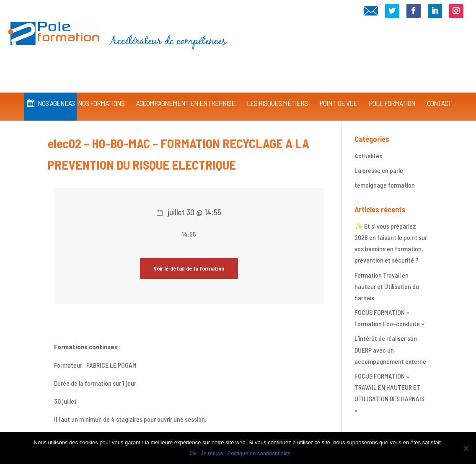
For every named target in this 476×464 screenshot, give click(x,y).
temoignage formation (385, 185)
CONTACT (439, 91)
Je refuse (212, 453)
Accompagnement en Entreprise (186, 91)
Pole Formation (392, 91)
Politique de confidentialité (259, 453)
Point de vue (338, 91)
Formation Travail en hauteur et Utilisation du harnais (387, 286)
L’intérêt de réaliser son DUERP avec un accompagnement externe (390, 349)
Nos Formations (101, 91)
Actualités (368, 156)
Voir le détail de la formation (189, 268)
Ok (193, 453)
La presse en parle (379, 170)
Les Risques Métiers (277, 91)
